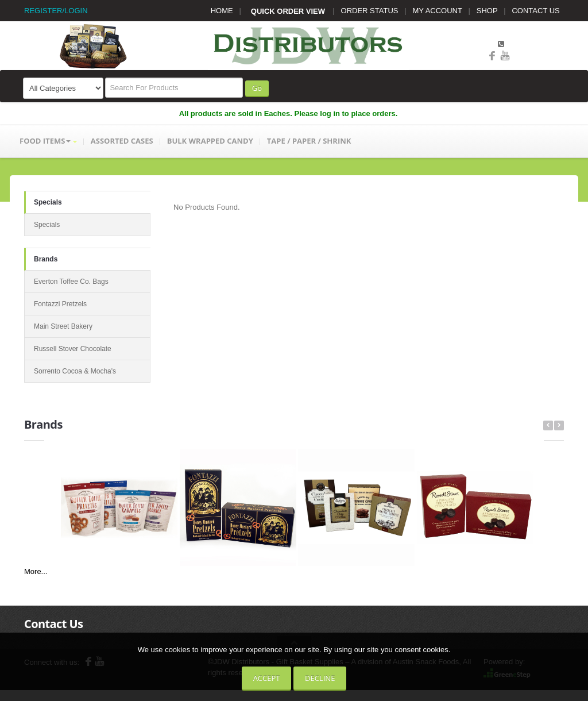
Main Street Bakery (63, 326)
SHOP (487, 11)
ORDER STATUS (370, 11)
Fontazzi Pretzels (60, 304)
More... (36, 571)
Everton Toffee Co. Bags (71, 282)
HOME (222, 11)
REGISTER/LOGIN (56, 11)
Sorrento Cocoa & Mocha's (75, 371)
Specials (48, 202)
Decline (320, 678)
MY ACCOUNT (438, 11)
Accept (267, 678)
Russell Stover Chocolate (73, 349)
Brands (46, 259)
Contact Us (53, 624)
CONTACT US (535, 11)
